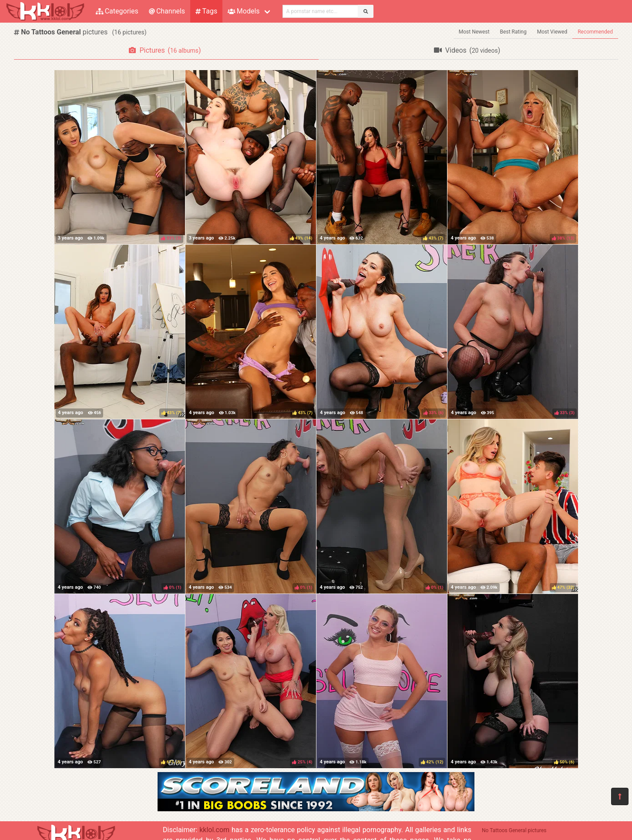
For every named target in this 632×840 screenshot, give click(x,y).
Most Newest (474, 32)
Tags (206, 11)
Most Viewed (552, 32)
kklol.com (214, 830)
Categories (117, 11)
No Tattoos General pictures (514, 830)
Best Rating (513, 32)
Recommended (595, 32)
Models (244, 11)
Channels (167, 11)
